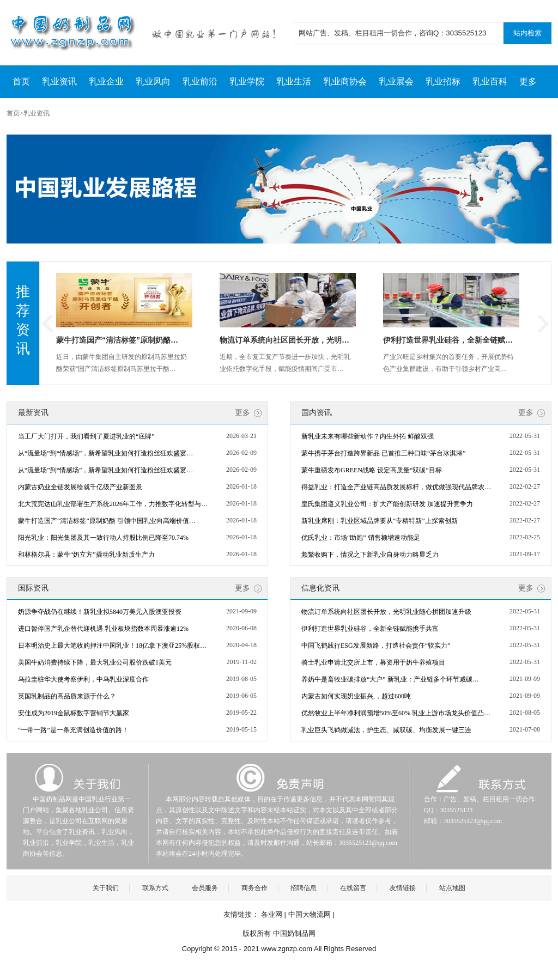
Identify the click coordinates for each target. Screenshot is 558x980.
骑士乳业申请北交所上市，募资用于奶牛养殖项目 (373, 662)
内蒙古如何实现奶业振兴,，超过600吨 (356, 696)
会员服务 (205, 888)
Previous (47, 323)
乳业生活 (294, 81)
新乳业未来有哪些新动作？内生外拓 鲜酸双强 (368, 436)
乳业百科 (490, 81)
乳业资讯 (59, 81)
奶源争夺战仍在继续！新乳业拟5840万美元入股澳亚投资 (100, 612)
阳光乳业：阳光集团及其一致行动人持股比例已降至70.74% (103, 538)
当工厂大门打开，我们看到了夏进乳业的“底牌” (86, 436)
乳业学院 (247, 81)
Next (543, 323)
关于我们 (106, 888)
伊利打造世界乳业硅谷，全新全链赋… (448, 340)
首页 (21, 81)
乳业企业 (106, 81)
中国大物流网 (310, 914)
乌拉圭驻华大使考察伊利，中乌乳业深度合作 (83, 679)
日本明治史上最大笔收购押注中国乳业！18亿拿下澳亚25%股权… (112, 646)
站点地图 (452, 888)
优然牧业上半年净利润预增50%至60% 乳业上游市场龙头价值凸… (396, 713)
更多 (528, 81)
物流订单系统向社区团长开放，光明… (284, 340)
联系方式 (155, 888)
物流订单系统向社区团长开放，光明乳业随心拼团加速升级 (386, 612)
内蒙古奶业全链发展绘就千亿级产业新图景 (80, 487)
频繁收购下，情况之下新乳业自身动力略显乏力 (370, 555)
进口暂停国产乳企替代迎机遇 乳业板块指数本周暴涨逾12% (103, 629)
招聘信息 (304, 888)
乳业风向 (153, 81)
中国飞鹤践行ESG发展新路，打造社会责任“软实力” (376, 646)
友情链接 (403, 888)
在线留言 (353, 888)
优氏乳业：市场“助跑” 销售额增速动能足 (361, 538)
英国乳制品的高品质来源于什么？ (67, 696)
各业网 (272, 914)
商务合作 (254, 888)
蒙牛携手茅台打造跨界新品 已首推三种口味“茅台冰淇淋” (384, 453)
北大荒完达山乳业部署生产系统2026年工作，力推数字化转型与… (113, 504)
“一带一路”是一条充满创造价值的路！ (73, 730)
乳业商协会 (345, 81)
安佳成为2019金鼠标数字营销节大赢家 (74, 713)
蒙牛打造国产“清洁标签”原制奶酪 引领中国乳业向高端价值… (107, 521)
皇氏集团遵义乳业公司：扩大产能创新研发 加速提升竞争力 (387, 504)
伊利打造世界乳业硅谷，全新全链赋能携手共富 (370, 629)
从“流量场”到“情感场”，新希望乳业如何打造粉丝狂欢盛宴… (105, 453)
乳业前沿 (200, 81)
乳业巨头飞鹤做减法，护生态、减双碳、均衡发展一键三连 (386, 730)
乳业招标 (443, 81)
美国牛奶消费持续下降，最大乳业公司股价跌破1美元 (95, 662)
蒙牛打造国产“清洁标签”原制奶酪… (117, 340)
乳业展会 (396, 81)
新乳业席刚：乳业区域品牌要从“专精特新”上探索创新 (380, 521)
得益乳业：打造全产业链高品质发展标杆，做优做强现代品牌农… (396, 487)
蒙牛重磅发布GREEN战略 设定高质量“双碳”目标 (372, 470)
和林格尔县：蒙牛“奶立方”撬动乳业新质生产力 (86, 555)
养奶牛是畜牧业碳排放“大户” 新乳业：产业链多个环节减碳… (390, 679)
